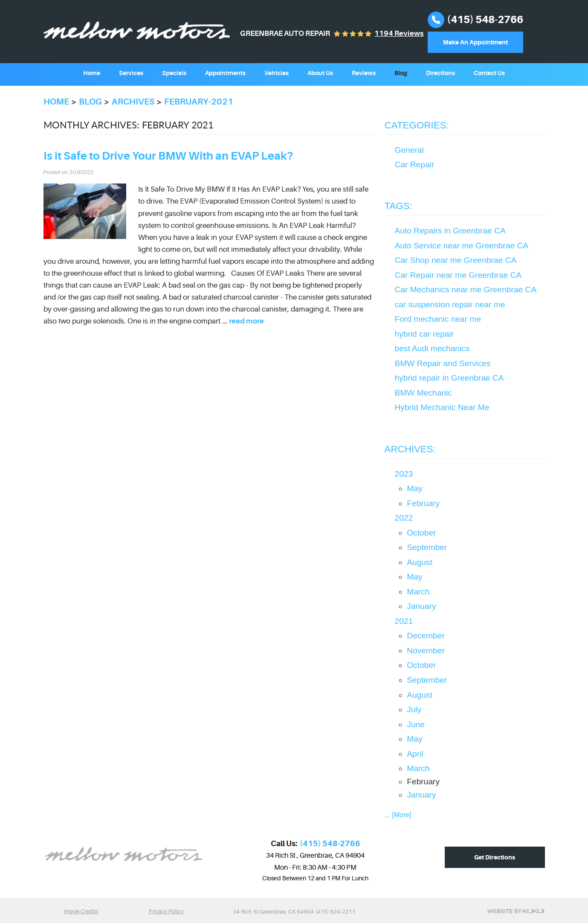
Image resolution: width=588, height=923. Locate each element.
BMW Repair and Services (443, 363)
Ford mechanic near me (438, 319)
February (423, 503)
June (416, 724)
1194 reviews (399, 33)
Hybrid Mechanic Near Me (442, 407)
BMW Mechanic (423, 393)
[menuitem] (92, 72)
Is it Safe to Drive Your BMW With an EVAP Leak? (168, 156)
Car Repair (415, 165)
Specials (174, 73)
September (427, 547)
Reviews (364, 73)
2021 (404, 621)
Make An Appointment (475, 42)
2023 (404, 474)
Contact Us (489, 73)
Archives (133, 102)
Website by (516, 911)
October (421, 533)
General (409, 150)
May (414, 488)
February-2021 (199, 102)
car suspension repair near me (450, 304)
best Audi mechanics (432, 348)
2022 (404, 518)
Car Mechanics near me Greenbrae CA (466, 290)
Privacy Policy (166, 911)
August (420, 562)
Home (92, 73)
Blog (401, 73)
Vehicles (277, 73)
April (415, 754)
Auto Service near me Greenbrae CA (462, 246)
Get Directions (495, 857)
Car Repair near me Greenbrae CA (458, 275)
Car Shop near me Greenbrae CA (456, 260)
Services (131, 73)
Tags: (399, 206)
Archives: (410, 449)
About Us (320, 73)
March (418, 592)
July (414, 709)
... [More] (398, 815)
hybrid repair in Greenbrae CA (449, 378)
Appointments (225, 73)
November (426, 651)
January (421, 606)
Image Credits (81, 911)
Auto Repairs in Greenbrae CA (450, 231)
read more (246, 321)
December (426, 636)
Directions (440, 73)
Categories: (417, 125)
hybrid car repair (424, 334)
